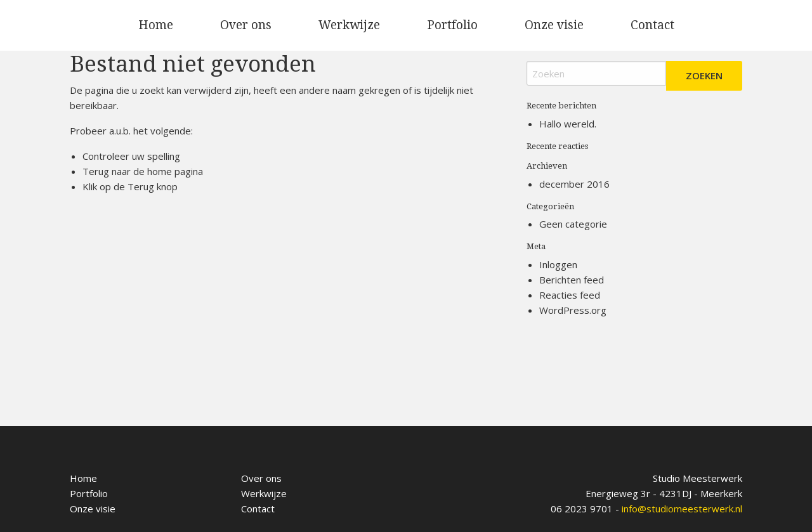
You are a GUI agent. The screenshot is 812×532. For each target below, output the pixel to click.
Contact (652, 25)
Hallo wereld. (568, 124)
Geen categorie (573, 224)
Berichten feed (572, 280)
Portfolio (452, 25)
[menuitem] (156, 25)
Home (156, 25)
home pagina (175, 171)
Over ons (246, 25)
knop (166, 186)
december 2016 (574, 184)
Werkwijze (349, 25)
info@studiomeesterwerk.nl (682, 509)
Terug (141, 186)
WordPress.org (573, 310)
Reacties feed (570, 295)
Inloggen (558, 264)
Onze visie (554, 25)
